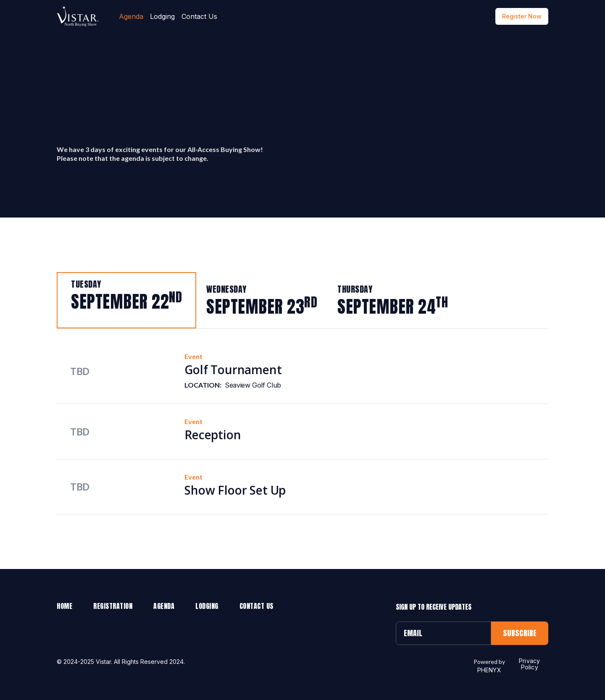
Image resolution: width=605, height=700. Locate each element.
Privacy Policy (529, 664)
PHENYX (489, 670)
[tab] (126, 300)
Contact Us (199, 16)
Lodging (162, 16)
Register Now (522, 16)
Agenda (131, 16)
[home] (78, 16)
